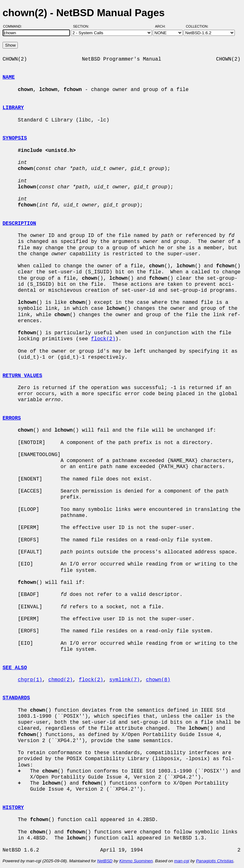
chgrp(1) (30, 680)
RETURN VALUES (22, 376)
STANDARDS (16, 698)
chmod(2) (61, 680)
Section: (82, 26)
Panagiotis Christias (215, 861)
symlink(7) (125, 680)
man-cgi (182, 861)
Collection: (197, 26)
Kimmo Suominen (136, 861)
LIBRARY (13, 108)
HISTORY (13, 808)
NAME (9, 77)
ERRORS (12, 418)
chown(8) (158, 680)
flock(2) (103, 339)
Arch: (163, 26)
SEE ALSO (15, 668)
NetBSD (105, 861)
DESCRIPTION (19, 224)
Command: (14, 26)
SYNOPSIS (15, 138)
